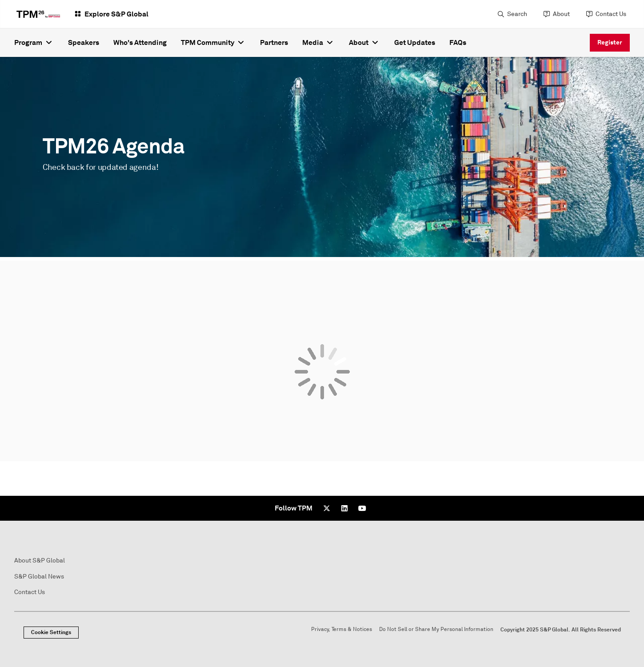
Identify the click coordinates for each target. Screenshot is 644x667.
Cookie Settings (51, 632)
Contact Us (611, 14)
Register (610, 42)
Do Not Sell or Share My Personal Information (436, 629)
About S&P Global (40, 561)
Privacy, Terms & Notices (342, 629)
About (561, 14)
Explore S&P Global (116, 14)
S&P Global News (39, 577)
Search (517, 14)
